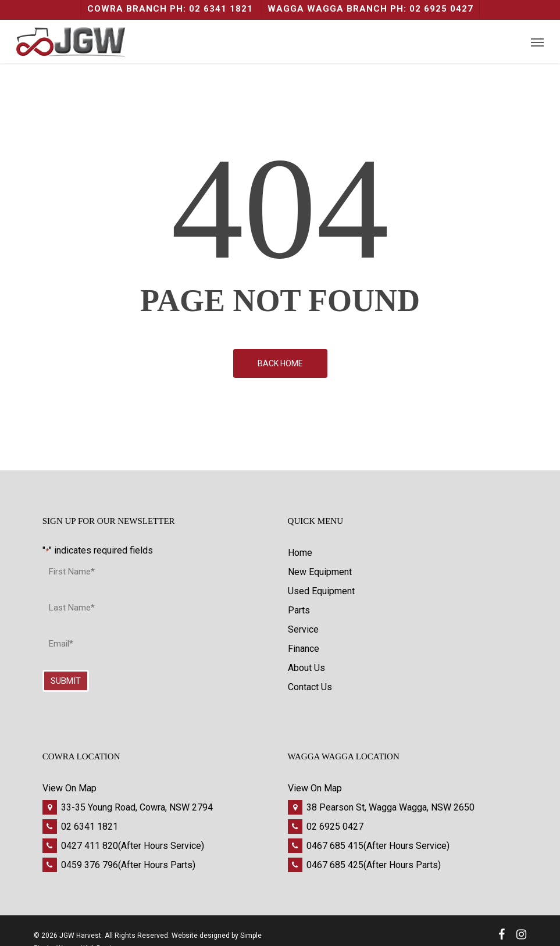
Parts (299, 610)
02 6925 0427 (335, 827)
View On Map (69, 788)
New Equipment (320, 572)
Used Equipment (321, 591)
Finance (304, 649)
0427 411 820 (90, 846)
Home (300, 553)
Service (303, 629)
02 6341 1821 (90, 827)
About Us (306, 668)
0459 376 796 (90, 865)
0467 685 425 (335, 865)
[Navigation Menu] (537, 42)
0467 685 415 (335, 846)
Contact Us (310, 687)
